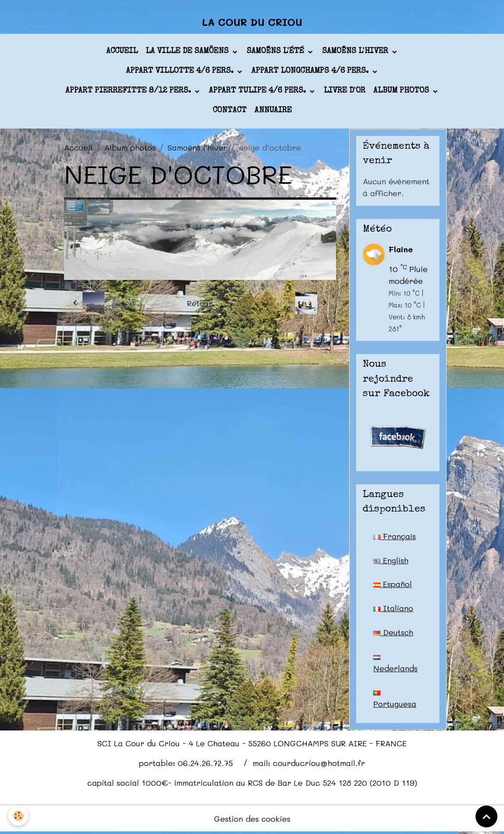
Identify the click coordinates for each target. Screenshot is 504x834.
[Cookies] (19, 816)
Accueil (122, 52)
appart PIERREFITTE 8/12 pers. (129, 92)
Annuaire (273, 111)
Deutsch (393, 633)
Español (393, 585)
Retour (200, 304)
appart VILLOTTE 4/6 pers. (181, 72)
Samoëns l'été (276, 52)
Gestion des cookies (252, 820)
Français (395, 537)
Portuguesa (395, 701)
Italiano (393, 609)
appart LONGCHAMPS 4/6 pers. (311, 72)
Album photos (402, 92)
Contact (230, 111)
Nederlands (395, 665)
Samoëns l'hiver (356, 52)
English (391, 561)
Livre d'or (345, 92)
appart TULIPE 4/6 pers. (258, 92)
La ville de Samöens (188, 52)
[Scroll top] (486, 816)
